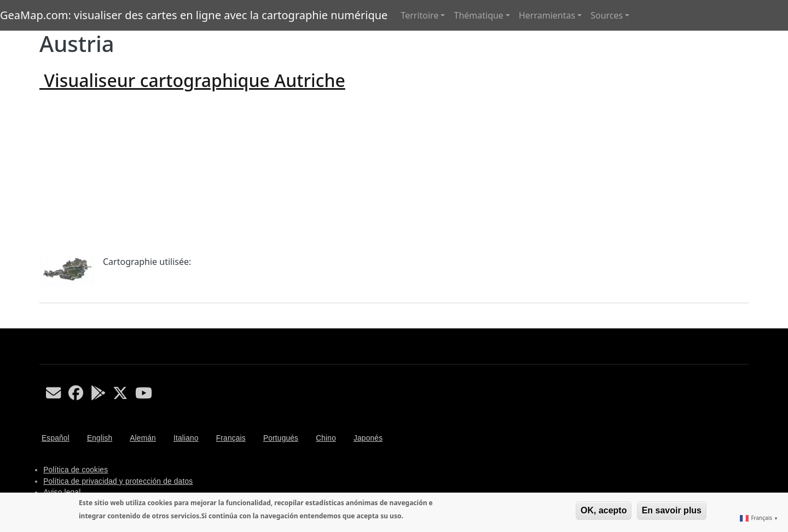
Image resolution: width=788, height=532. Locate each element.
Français (231, 438)
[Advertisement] (394, 173)
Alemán (143, 438)
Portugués (281, 438)
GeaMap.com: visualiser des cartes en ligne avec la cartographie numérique (194, 15)
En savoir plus (672, 510)
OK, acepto (604, 510)
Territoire (419, 15)
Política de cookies (76, 470)
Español (56, 438)
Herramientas (547, 15)
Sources (607, 15)
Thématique (478, 15)
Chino (326, 438)
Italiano (186, 438)
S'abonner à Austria (44, 324)
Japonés (368, 438)
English (100, 438)
